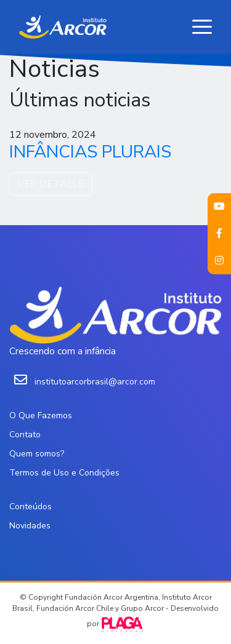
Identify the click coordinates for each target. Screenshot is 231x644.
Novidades (30, 526)
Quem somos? (37, 454)
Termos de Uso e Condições (64, 473)
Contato (25, 435)
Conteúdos (30, 507)
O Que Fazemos (41, 415)
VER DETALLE (51, 184)
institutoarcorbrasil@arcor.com (95, 382)
